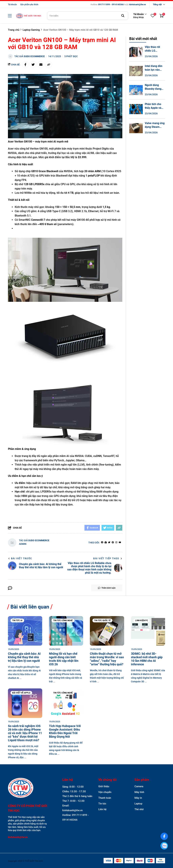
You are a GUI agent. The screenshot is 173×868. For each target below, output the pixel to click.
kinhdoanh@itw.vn (138, 5)
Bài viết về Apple (21, 693)
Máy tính (139, 792)
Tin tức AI (17, 620)
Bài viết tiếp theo (108, 558)
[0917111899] (164, 846)
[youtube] (120, 543)
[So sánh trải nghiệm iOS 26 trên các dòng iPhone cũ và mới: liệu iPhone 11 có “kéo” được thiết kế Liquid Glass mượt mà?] (25, 703)
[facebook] (102, 543)
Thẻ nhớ (139, 809)
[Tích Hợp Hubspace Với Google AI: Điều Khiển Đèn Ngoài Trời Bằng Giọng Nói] (66, 703)
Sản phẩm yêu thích (29, 5)
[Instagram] (116, 543)
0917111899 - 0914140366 (111, 5)
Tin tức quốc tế (102, 620)
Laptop (138, 804)
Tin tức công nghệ (63, 620)
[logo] (29, 16)
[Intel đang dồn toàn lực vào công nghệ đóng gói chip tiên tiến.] (136, 71)
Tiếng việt (157, 5)
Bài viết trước (20, 558)
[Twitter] (109, 543)
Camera (139, 786)
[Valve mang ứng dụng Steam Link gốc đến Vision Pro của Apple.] (136, 128)
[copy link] (49, 65)
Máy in (138, 798)
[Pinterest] (113, 543)
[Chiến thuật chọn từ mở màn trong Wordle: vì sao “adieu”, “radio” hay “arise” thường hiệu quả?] (107, 631)
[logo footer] (28, 788)
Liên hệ (102, 809)
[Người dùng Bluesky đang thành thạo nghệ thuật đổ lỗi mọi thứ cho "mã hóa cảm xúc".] (136, 90)
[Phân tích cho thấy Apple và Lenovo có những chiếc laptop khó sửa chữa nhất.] (136, 109)
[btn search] (123, 16)
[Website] (106, 543)
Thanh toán (105, 798)
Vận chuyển (105, 792)
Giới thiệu (104, 786)
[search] (88, 16)
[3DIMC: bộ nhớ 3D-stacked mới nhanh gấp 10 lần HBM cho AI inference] (148, 631)
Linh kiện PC (142, 620)
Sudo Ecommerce (34, 56)
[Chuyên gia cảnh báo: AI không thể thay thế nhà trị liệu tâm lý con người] (25, 631)
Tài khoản (12, 5)
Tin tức (102, 804)
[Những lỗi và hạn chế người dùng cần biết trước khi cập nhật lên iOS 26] (66, 631)
